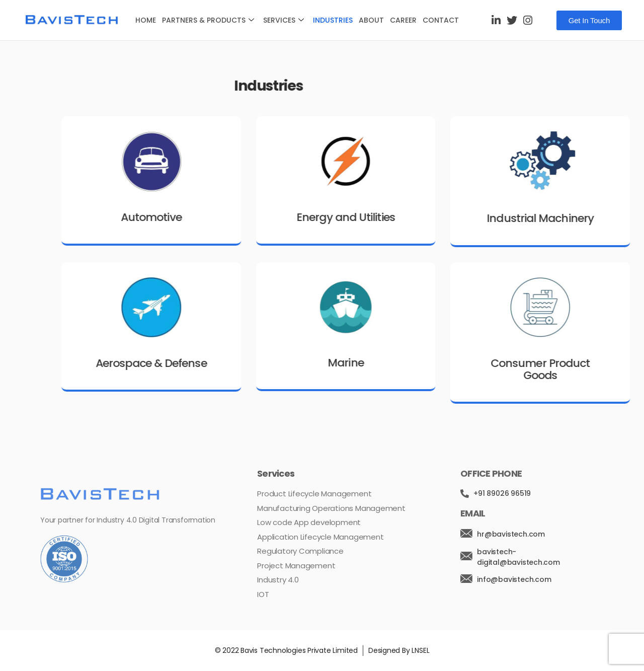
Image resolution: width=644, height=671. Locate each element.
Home (146, 20)
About (371, 20)
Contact (441, 20)
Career (403, 20)
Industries (333, 20)
